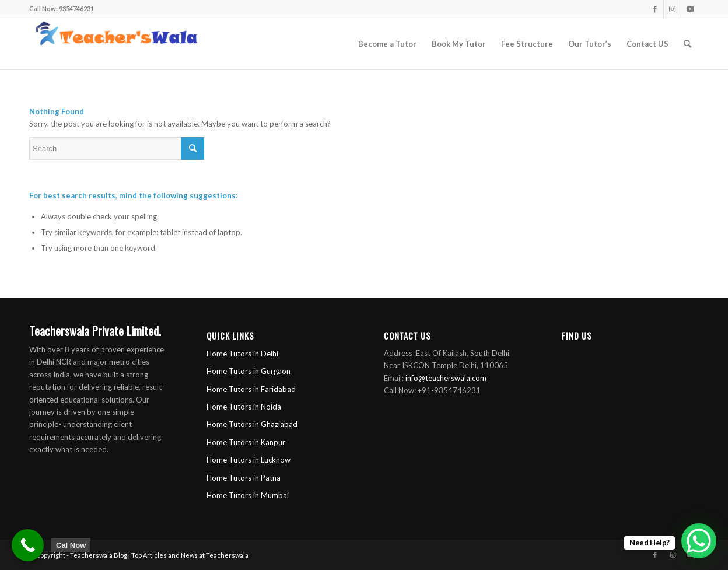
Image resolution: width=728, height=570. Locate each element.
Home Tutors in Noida (244, 407)
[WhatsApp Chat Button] (699, 541)
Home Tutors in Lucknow (249, 460)
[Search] (687, 44)
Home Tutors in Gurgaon (249, 371)
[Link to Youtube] (690, 9)
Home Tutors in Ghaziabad (252, 424)
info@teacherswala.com (446, 378)
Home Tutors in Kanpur (246, 442)
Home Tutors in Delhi (242, 354)
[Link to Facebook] (655, 9)
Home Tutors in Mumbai (248, 495)
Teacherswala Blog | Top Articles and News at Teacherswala (159, 555)
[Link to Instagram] (672, 9)
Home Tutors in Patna (244, 478)
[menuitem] (387, 44)
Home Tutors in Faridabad (251, 389)
